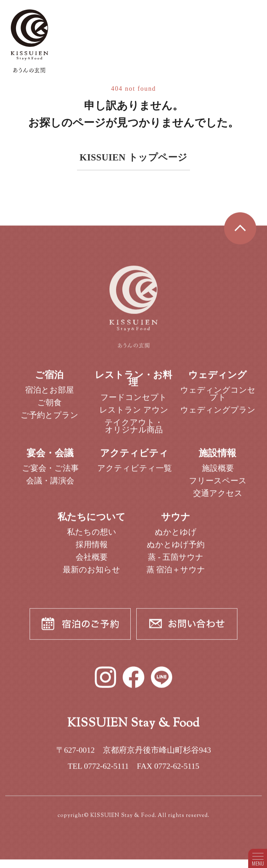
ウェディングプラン (218, 415)
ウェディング (218, 380)
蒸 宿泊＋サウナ (176, 575)
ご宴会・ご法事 (50, 474)
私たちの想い (92, 537)
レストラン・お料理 (133, 384)
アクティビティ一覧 (135, 474)
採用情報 (92, 550)
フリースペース (218, 486)
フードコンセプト (134, 403)
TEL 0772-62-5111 (98, 772)
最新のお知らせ (91, 575)
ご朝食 (49, 408)
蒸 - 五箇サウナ (176, 563)
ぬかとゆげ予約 (176, 550)
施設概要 (218, 474)
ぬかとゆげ (176, 537)
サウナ (176, 522)
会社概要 (92, 563)
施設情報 (218, 459)
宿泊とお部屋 (49, 395)
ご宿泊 (49, 380)
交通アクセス (218, 499)
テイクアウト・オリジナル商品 (134, 432)
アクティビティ (134, 459)
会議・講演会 (50, 486)
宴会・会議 (50, 459)
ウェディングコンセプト (218, 399)
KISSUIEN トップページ (133, 157)
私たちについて (91, 522)
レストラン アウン (134, 415)
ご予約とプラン (49, 421)
